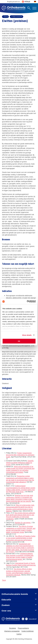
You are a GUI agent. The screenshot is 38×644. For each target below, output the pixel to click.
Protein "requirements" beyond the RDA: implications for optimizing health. (20, 455)
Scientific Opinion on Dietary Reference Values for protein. (20, 463)
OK (19, 341)
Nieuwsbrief (31, 619)
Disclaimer (13, 628)
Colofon (19, 634)
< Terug (5, 17)
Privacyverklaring (23, 628)
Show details (27, 335)
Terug (4, 580)
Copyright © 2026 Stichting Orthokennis (19, 639)
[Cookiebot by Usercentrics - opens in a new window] (27, 301)
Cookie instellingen (28, 631)
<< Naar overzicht (17, 17)
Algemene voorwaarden (12, 631)
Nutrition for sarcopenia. (23, 523)
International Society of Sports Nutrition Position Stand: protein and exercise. (21, 564)
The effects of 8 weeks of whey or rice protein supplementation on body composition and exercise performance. (21, 538)
